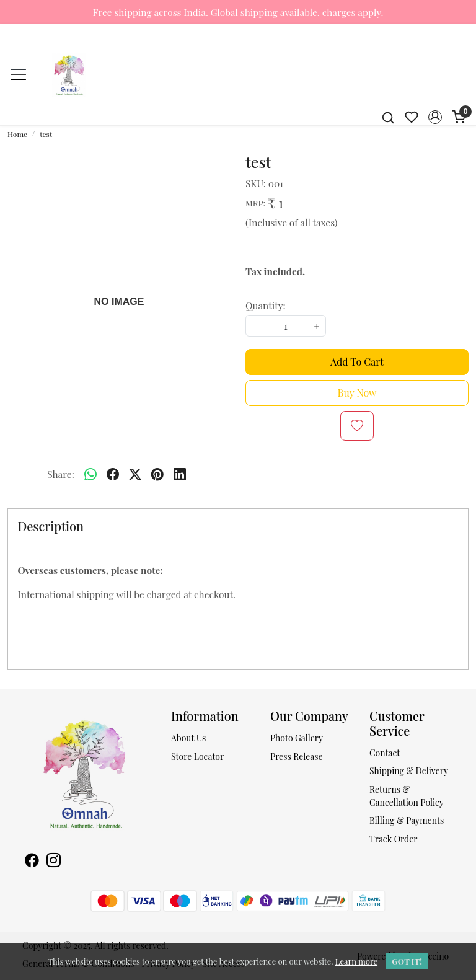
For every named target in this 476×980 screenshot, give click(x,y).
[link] (388, 117)
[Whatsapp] (90, 474)
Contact (385, 753)
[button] (435, 117)
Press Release (297, 757)
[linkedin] (180, 474)
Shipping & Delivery (409, 771)
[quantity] (286, 326)
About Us (188, 738)
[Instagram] (54, 861)
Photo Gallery (297, 738)
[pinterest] (157, 474)
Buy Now (357, 393)
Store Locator (197, 757)
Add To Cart (357, 362)
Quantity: (266, 305)
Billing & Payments (407, 820)
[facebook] (113, 474)
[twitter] (135, 474)
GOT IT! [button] (407, 961)
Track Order (394, 839)
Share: (61, 474)
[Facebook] (32, 861)
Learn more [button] (356, 961)
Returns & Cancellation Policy (407, 796)
